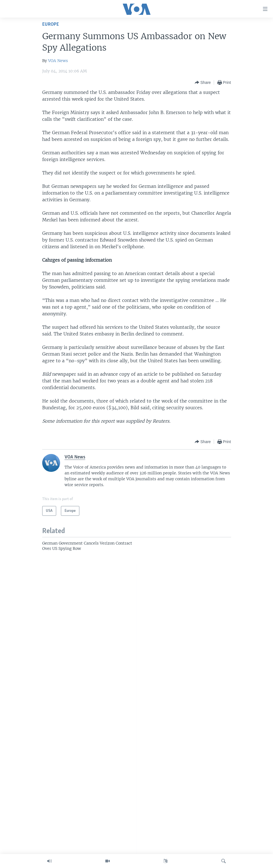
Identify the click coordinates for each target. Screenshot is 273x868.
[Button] (203, 82)
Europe (51, 24)
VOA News (58, 61)
